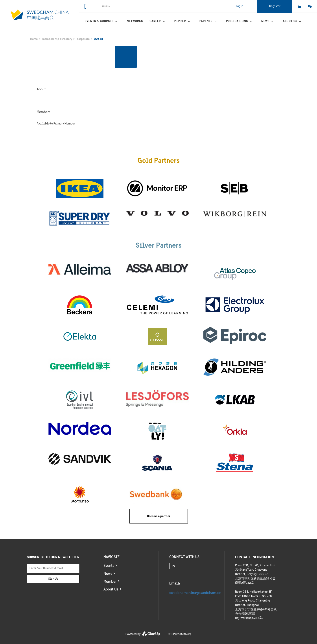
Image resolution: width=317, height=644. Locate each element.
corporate (83, 39)
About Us (111, 589)
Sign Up (53, 579)
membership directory (57, 39)
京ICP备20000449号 (180, 634)
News (265, 21)
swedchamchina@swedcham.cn (195, 593)
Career (155, 21)
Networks (135, 21)
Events (109, 566)
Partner (206, 21)
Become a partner (159, 516)
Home (34, 39)
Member (180, 21)
